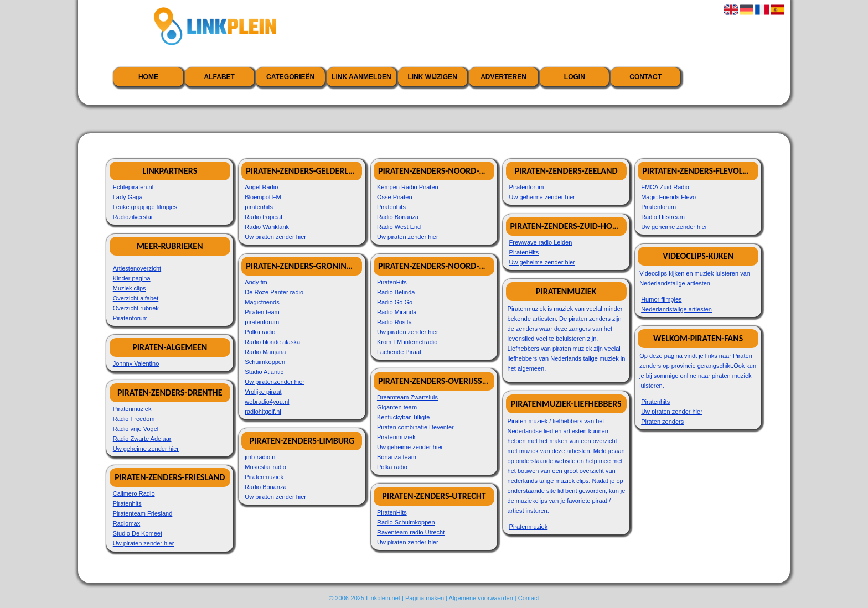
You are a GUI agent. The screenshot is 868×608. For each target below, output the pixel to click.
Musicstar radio (265, 467)
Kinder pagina (132, 278)
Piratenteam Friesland (143, 513)
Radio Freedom (134, 419)
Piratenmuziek (132, 409)
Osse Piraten (395, 197)
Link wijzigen (433, 77)
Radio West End (399, 227)
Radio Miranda (397, 312)
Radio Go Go (395, 302)
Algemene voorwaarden (481, 598)
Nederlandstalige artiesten (676, 309)
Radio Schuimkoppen (406, 522)
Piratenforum (130, 318)
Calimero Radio (134, 493)
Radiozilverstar (133, 217)
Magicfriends (262, 302)
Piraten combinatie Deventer (415, 427)
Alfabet (219, 77)
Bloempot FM (263, 197)
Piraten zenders (662, 422)
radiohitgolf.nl (263, 412)
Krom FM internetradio (407, 342)
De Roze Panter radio (274, 292)
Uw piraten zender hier (144, 543)
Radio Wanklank (267, 227)
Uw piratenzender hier (275, 382)
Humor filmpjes (661, 299)
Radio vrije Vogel (136, 429)
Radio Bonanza (265, 487)
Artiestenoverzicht (137, 268)
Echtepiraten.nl (133, 187)
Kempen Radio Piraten (408, 187)
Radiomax (127, 523)
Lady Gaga (128, 197)
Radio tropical (263, 217)
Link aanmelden (361, 77)
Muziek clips (130, 288)
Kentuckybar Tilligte (403, 417)
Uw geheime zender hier (146, 449)
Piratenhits (127, 503)
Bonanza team (397, 457)
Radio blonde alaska (272, 342)
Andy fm (256, 282)
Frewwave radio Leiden (541, 242)
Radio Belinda (396, 292)
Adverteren (503, 77)
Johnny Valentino (136, 363)
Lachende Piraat (399, 352)
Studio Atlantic (264, 372)
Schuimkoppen (265, 362)
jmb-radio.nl (260, 457)
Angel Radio (261, 187)
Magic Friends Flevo (668, 197)
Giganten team (397, 407)
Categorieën (290, 77)
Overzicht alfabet (136, 298)
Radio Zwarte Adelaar (142, 439)
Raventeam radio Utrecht (411, 532)
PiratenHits (392, 282)
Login (575, 77)
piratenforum (262, 322)
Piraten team (262, 312)
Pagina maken (425, 598)
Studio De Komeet (138, 533)
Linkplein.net (383, 598)
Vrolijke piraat (263, 392)
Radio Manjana (265, 352)
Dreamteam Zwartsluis (407, 397)
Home (148, 77)
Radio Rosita (394, 322)
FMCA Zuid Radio (665, 187)
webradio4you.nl (267, 402)
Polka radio (260, 332)
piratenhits (259, 207)
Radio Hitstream (663, 217)
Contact (645, 77)
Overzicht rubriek (136, 308)
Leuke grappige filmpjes (145, 207)
